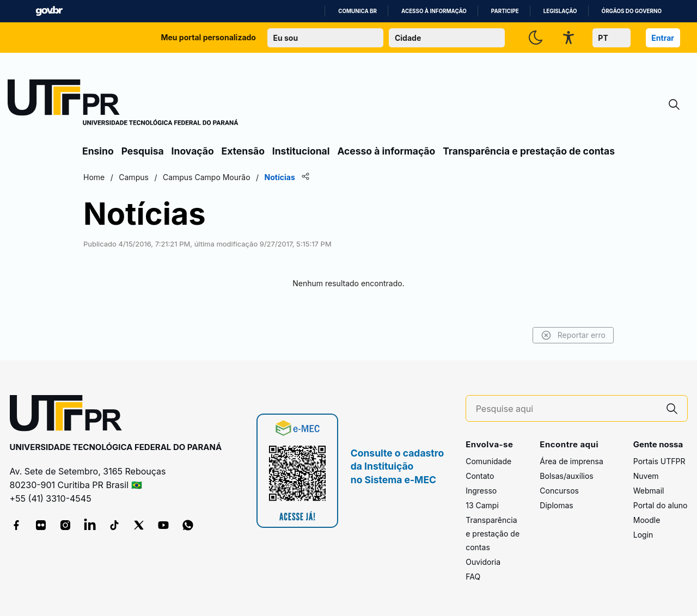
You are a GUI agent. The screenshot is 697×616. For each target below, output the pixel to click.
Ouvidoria (483, 562)
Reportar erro (573, 335)
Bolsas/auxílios (566, 476)
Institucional (301, 151)
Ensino (98, 151)
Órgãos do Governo (632, 11)
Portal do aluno (661, 505)
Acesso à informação (434, 11)
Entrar (663, 38)
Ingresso (481, 491)
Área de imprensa (571, 461)
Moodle (647, 520)
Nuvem (646, 476)
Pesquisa (143, 151)
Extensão (243, 151)
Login (643, 535)
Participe (505, 11)
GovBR (49, 11)
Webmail (649, 491)
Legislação (560, 11)
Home (94, 177)
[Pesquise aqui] (566, 409)
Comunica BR (357, 11)
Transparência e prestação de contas (529, 151)
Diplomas (556, 505)
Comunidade (488, 461)
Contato (480, 476)
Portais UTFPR (659, 461)
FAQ (473, 577)
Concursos (559, 491)
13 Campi (482, 505)
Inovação (193, 151)
